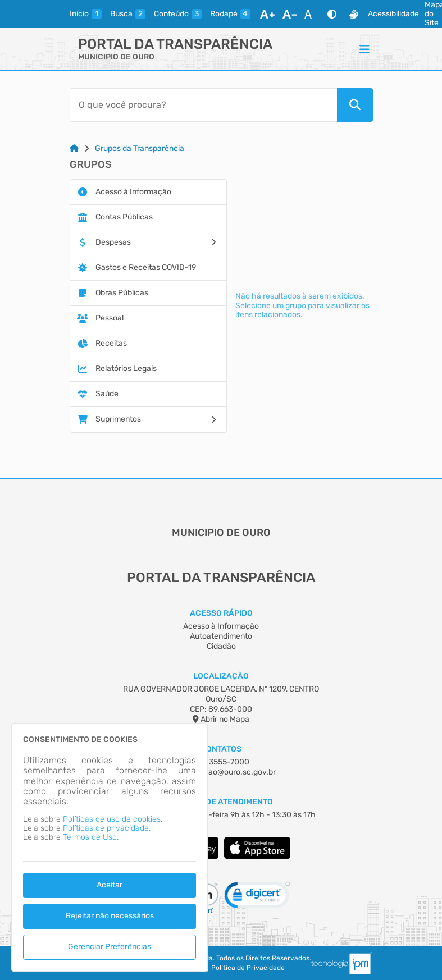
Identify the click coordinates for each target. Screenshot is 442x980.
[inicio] (86, 14)
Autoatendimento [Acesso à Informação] (221, 636)
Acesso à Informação (221, 626)
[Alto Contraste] (332, 14)
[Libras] (354, 14)
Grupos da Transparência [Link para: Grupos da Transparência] (140, 149)
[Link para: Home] (74, 149)
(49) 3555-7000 (221, 762)
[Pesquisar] (355, 105)
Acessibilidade (393, 14)
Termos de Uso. (91, 837)
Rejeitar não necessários (110, 916)
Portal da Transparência (175, 44)
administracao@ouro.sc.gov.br (221, 772)
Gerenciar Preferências (110, 947)
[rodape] (230, 14)
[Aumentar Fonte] (267, 14)
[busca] (128, 14)
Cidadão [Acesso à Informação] (221, 646)
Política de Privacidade (248, 968)
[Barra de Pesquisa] (203, 105)
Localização (221, 676)
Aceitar (110, 885)
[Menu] (364, 49)
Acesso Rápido (221, 613)
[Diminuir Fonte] (290, 14)
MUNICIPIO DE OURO (116, 57)
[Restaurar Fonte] (311, 14)
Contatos (221, 749)
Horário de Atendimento (221, 802)
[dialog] (110, 848)
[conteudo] (178, 14)
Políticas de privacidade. (107, 828)
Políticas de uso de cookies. (113, 819)
